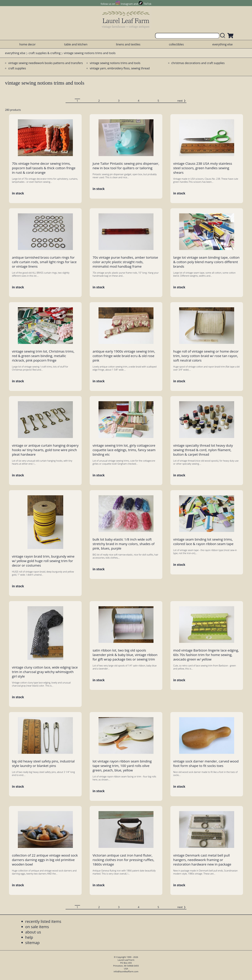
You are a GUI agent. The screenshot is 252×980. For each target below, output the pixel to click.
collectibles (176, 44)
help (29, 937)
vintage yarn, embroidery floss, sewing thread (120, 68)
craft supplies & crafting (45, 53)
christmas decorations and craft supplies (198, 63)
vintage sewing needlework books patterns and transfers (45, 63)
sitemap (32, 943)
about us (33, 932)
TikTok (148, 4)
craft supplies (17, 68)
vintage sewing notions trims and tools (115, 63)
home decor (27, 44)
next (180, 101)
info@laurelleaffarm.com (126, 971)
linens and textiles (128, 44)
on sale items (37, 927)
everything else (222, 44)
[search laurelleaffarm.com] (223, 36)
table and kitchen (76, 44)
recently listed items (43, 921)
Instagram (127, 4)
